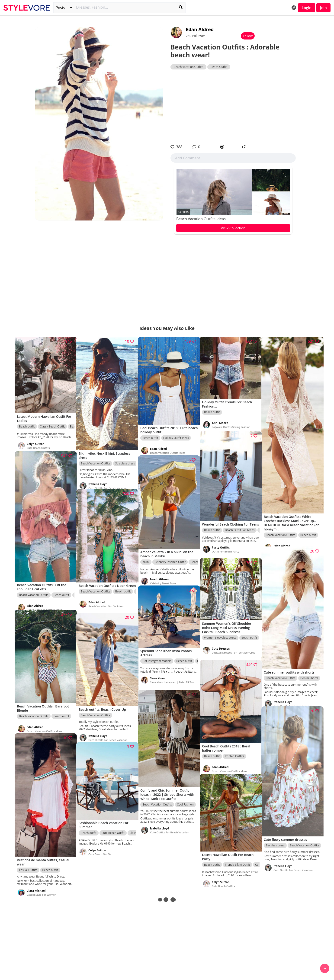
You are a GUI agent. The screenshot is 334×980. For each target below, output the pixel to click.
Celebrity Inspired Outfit (170, 556)
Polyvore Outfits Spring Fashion (231, 423)
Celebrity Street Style (163, 577)
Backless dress (275, 837)
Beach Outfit (219, 67)
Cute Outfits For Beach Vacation (108, 481)
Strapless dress (125, 456)
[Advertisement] (233, 107)
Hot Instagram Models (157, 657)
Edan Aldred (200, 29)
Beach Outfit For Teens (240, 528)
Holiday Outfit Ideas (176, 432)
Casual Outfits (28, 862)
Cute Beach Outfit (113, 828)
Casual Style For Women (42, 886)
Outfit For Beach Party (225, 550)
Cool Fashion (185, 798)
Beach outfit (27, 421)
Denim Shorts (309, 670)
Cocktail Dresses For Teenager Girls (230, 650)
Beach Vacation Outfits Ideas (201, 219)
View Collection (233, 228)
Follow (248, 36)
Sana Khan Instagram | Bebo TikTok (168, 680)
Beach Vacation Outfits (188, 67)
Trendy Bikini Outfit (238, 860)
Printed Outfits (234, 751)
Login (307, 8)
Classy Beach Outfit (52, 421)
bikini (146, 556)
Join (323, 8)
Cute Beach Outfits (38, 443)
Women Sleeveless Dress (220, 633)
